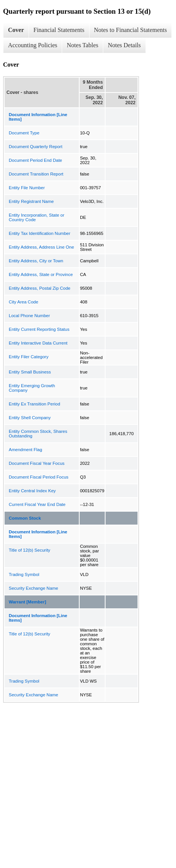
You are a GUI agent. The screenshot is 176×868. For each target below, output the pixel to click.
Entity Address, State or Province (41, 274)
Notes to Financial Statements (131, 30)
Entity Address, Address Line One (41, 247)
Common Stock (25, 518)
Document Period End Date (35, 160)
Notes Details (124, 45)
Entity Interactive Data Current (38, 343)
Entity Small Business (30, 372)
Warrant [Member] (27, 602)
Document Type (24, 133)
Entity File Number (27, 188)
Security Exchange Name (34, 588)
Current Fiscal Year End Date (37, 504)
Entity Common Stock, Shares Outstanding (38, 434)
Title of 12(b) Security (30, 550)
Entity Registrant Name (31, 201)
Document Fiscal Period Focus (39, 477)
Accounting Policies (33, 45)
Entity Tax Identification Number (40, 233)
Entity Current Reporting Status (39, 329)
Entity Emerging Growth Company (32, 388)
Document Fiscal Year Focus (37, 463)
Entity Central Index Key (32, 491)
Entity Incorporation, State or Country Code (37, 217)
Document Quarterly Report (36, 147)
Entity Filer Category (29, 357)
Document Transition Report (36, 174)
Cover (16, 30)
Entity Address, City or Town (36, 261)
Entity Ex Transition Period (34, 404)
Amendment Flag (26, 450)
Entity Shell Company (30, 418)
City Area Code (23, 302)
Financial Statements (59, 30)
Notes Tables (82, 45)
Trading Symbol (24, 574)
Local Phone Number (29, 316)
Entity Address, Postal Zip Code (40, 288)
